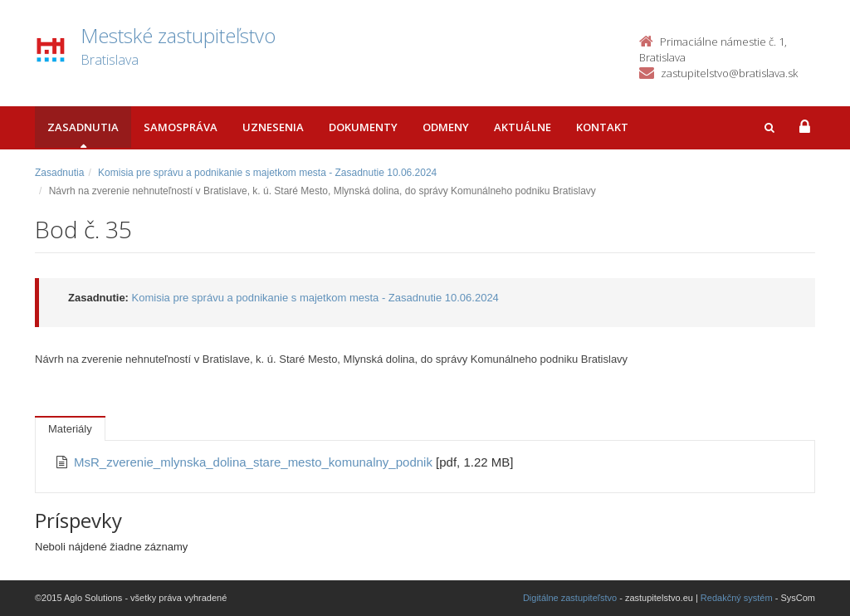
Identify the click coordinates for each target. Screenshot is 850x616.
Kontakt (602, 127)
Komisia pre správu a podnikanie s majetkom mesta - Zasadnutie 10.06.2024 (267, 173)
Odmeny (446, 127)
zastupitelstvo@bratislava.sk (729, 73)
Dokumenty (363, 127)
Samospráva (181, 127)
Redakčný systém (737, 598)
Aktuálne (523, 127)
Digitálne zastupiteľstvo (570, 598)
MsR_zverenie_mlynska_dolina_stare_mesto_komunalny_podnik (255, 462)
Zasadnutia (83, 127)
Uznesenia (273, 127)
